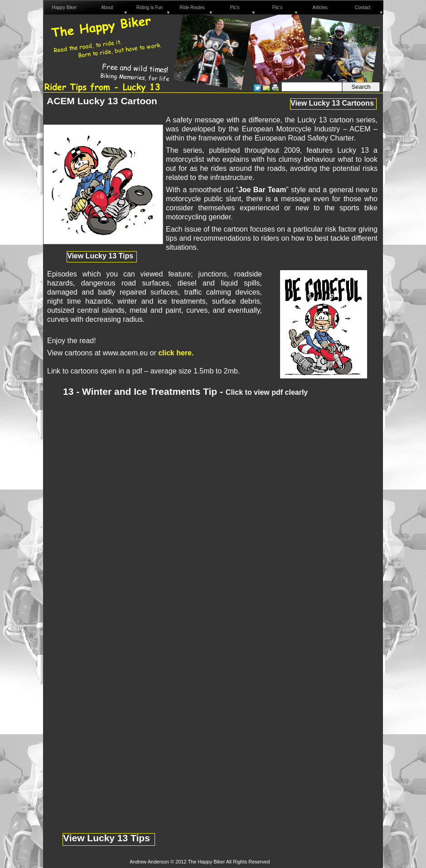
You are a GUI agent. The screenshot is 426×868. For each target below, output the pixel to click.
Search (361, 87)
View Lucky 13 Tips (106, 838)
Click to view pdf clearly (267, 392)
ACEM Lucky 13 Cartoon (102, 101)
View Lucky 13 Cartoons (332, 103)
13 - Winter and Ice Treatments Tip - (144, 391)
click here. (176, 353)
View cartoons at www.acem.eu (97, 353)
